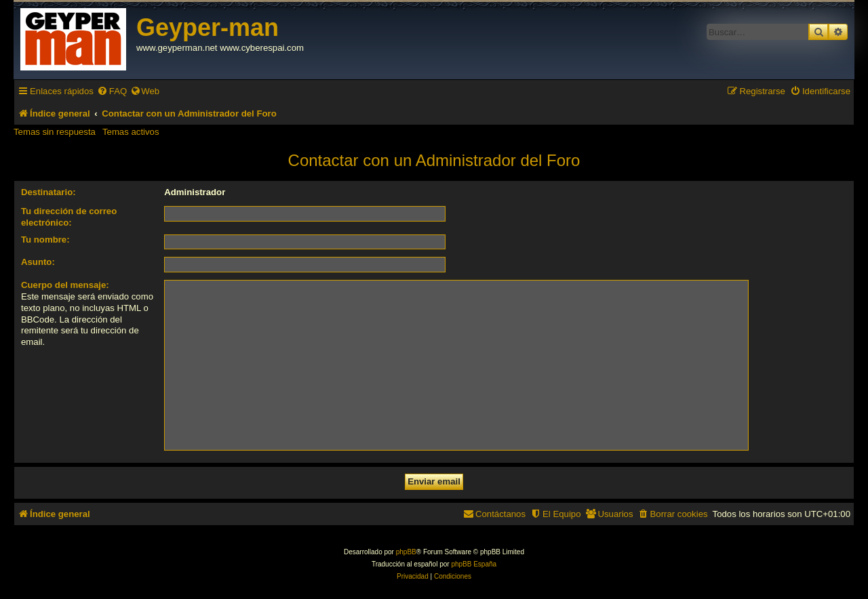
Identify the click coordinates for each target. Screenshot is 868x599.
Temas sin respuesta (55, 132)
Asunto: (38, 262)
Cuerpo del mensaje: (65, 285)
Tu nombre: (45, 240)
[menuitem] (112, 91)
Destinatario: (48, 192)
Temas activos (131, 132)
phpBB (406, 552)
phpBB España (474, 564)
